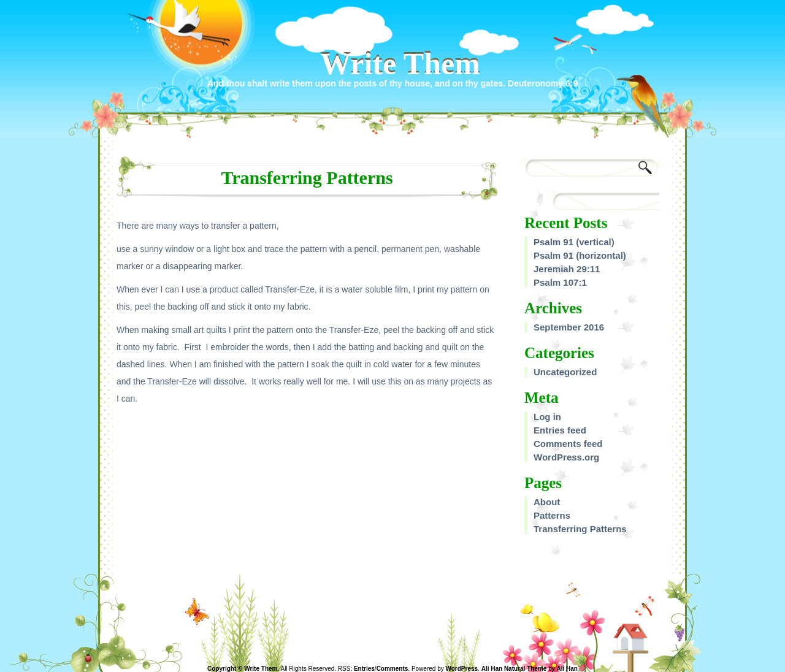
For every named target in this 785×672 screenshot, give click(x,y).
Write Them (400, 64)
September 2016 (569, 327)
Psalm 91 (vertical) (574, 242)
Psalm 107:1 (560, 282)
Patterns (552, 515)
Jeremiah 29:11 (567, 269)
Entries (364, 669)
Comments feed (568, 444)
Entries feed (560, 430)
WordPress (461, 669)
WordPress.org (566, 457)
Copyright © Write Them (242, 669)
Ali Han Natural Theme (514, 669)
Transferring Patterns (580, 529)
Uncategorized (565, 372)
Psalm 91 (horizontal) (580, 255)
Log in (547, 417)
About (547, 502)
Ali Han (567, 669)
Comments (392, 669)
